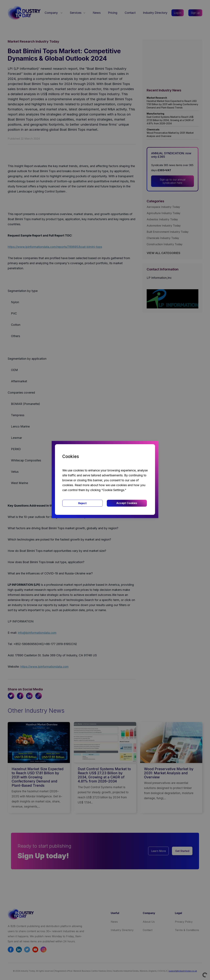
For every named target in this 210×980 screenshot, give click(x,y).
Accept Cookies (127, 503)
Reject (82, 503)
